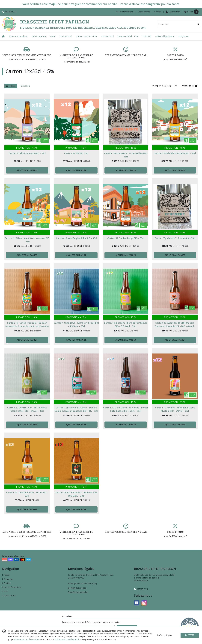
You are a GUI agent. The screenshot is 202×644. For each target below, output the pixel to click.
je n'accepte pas (164, 635)
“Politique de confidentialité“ (67, 639)
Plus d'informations (11, 587)
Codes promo (9, 595)
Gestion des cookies (77, 588)
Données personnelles (78, 592)
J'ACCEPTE (190, 635)
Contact (158, 12)
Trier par (156, 86)
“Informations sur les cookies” (27, 639)
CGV (5, 591)
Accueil (6, 575)
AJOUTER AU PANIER (27, 170)
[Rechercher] (198, 24)
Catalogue (7, 579)
